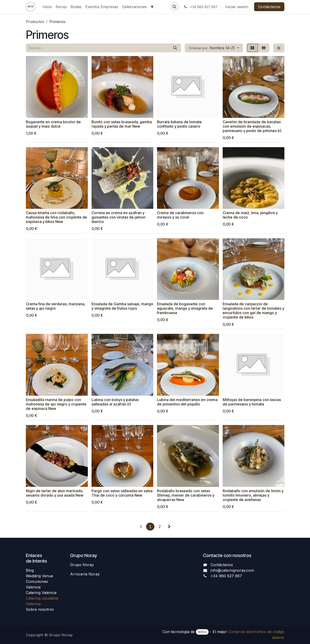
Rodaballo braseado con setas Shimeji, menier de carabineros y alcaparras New (186, 495)
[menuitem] (47, 7)
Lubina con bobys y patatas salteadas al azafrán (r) (115, 402)
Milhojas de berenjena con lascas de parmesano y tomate (252, 402)
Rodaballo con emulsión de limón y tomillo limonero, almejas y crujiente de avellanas (253, 495)
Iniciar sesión (237, 7)
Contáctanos (269, 7)
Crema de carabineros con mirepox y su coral (180, 215)
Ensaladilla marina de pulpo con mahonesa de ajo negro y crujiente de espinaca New (56, 404)
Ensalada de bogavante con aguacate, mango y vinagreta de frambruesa (185, 308)
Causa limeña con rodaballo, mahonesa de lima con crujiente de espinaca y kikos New (56, 217)
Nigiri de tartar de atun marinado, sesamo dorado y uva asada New (55, 493)
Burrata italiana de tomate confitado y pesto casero (179, 124)
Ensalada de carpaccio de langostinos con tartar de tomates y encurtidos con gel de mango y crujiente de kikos (253, 311)
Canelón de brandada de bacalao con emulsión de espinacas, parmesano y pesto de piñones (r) (252, 126)
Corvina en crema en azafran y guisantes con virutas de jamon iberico (118, 217)
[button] (174, 7)
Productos (35, 22)
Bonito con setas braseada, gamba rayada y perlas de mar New (121, 124)
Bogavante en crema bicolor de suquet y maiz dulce (53, 124)
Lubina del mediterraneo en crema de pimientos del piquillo (187, 402)
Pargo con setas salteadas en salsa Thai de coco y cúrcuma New (122, 493)
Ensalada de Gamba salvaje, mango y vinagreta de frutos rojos (122, 306)
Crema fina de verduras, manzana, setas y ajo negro (56, 306)
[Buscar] (175, 48)
